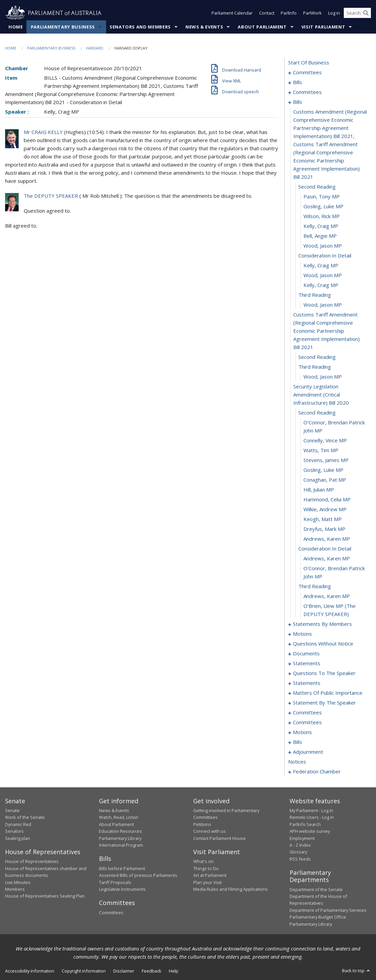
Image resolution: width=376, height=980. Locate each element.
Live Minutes (18, 882)
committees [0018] (307, 92)
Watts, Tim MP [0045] (321, 450)
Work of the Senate (25, 817)
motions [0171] (302, 732)
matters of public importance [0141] (328, 693)
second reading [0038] (317, 357)
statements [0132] (307, 663)
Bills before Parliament (122, 868)
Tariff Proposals (115, 882)
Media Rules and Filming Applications (231, 889)
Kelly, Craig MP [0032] (321, 265)
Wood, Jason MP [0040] (323, 377)
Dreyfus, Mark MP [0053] (324, 529)
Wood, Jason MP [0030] (323, 246)
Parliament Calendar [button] (232, 13)
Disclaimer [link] (124, 971)
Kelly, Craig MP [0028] (321, 226)
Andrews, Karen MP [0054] (327, 539)
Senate (12, 810)
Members (15, 889)
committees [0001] (307, 72)
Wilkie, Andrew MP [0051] (325, 509)
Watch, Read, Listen (119, 817)
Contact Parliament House (220, 838)
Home (16, 27)
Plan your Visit (207, 882)
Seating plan (18, 838)
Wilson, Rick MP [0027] (322, 216)
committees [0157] (307, 712)
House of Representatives (32, 861)
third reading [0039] (315, 367)
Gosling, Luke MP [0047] (323, 470)
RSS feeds (300, 859)
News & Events (204, 27)
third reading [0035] (315, 295)
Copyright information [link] (84, 971)
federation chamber (317, 771)
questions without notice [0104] (323, 643)
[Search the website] (357, 13)
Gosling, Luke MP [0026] (323, 206)
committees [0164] (307, 722)
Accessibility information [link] (30, 971)
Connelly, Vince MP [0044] (325, 440)
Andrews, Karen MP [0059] (327, 596)
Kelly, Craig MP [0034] (321, 285)
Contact (267, 13)
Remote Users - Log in (312, 817)
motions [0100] (302, 634)
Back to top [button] (357, 971)
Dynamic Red (18, 824)
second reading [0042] (317, 412)
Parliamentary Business (63, 27)
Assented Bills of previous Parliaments (138, 875)
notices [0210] (297, 762)
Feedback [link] (152, 971)
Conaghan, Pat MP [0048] (325, 480)
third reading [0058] (315, 586)
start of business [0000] (309, 62)
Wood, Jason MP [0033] (323, 275)
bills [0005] (298, 82)
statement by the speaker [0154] (324, 703)
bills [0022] (298, 102)
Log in (334, 13)
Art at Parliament (210, 875)
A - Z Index (300, 845)
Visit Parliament (323, 27)
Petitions (202, 824)
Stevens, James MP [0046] (326, 460)
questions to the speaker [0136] (324, 673)
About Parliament (262, 27)
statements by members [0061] (322, 624)
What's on (203, 861)
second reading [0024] (317, 187)
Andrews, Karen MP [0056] (327, 558)
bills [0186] (298, 742)
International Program (121, 845)
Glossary (298, 852)
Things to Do (206, 868)
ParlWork (312, 13)
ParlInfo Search (305, 824)
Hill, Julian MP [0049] (319, 489)
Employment (302, 838)
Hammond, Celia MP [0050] (327, 499)
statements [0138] (307, 683)
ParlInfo (289, 13)
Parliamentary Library (120, 838)
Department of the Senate (316, 889)
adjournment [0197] (308, 752)
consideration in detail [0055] (325, 549)
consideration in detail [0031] (325, 255)
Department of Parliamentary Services (328, 910)
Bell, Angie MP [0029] (320, 236)
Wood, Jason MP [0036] (323, 305)
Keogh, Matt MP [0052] (323, 519)
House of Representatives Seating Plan (45, 896)
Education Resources (121, 831)
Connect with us (210, 831)
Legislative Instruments (122, 889)
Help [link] (174, 971)
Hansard (95, 48)
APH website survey (310, 831)
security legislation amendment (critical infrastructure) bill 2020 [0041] (321, 395)
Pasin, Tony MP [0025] (322, 196)
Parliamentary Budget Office (318, 917)
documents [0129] (306, 653)
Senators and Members (140, 27)
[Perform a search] (366, 13)
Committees (111, 912)
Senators (14, 831)
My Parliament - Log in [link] (311, 810)
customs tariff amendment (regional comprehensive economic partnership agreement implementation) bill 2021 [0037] (326, 331)
